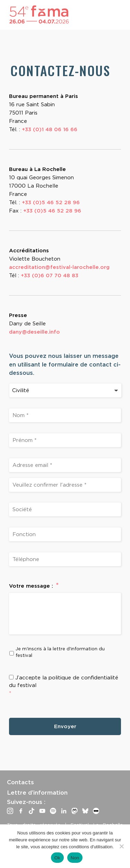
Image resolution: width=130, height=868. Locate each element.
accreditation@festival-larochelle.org (59, 267)
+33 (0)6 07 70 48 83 (50, 275)
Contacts (20, 782)
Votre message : (34, 586)
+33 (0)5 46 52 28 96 (51, 202)
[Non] (121, 846)
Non (75, 858)
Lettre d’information (37, 793)
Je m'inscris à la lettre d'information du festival (60, 652)
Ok (57, 858)
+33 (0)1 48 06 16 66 (50, 129)
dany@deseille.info (34, 332)
